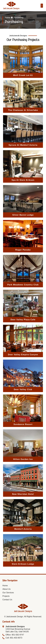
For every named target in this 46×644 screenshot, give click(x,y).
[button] (42, 6)
